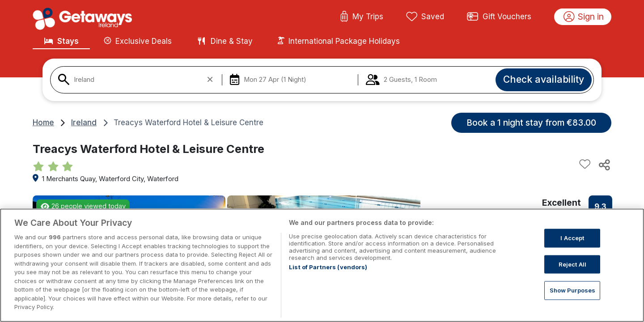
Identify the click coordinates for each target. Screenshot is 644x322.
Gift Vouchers (499, 17)
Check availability (544, 79)
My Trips (362, 17)
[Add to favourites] (585, 165)
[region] (322, 265)
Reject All (572, 264)
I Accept (572, 238)
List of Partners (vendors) (328, 267)
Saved (425, 17)
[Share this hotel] (604, 165)
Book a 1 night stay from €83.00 (531, 123)
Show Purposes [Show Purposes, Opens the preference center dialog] (573, 290)
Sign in (584, 17)
